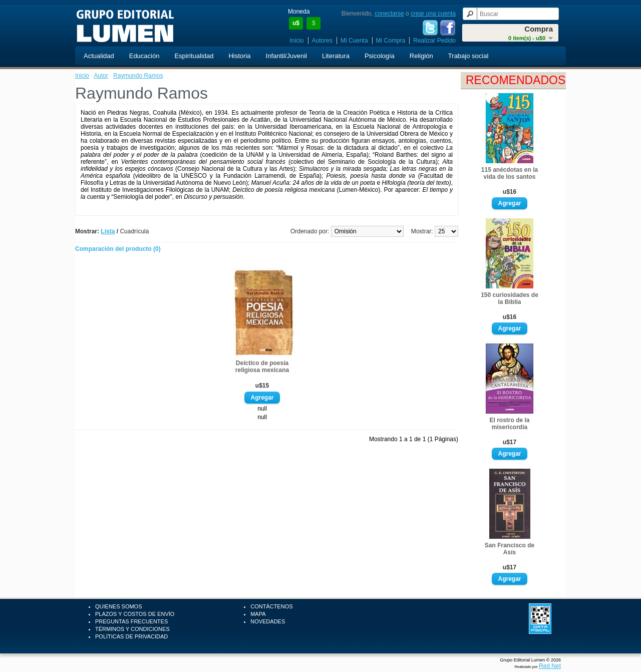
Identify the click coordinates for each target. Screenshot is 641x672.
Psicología (380, 56)
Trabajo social (468, 56)
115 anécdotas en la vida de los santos (510, 173)
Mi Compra (391, 41)
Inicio (297, 41)
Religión (421, 56)
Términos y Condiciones (132, 629)
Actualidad (99, 56)
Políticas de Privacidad (131, 636)
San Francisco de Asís (510, 549)
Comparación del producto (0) (118, 249)
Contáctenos (271, 606)
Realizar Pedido (434, 41)
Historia (239, 56)
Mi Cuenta (354, 41)
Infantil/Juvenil (286, 56)
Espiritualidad (194, 56)
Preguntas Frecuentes (131, 621)
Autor (101, 76)
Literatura (336, 56)
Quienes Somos (119, 606)
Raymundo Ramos (138, 76)
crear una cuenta (433, 14)
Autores (322, 41)
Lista (108, 231)
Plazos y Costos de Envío (135, 614)
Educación (144, 56)
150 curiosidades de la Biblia (510, 298)
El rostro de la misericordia (509, 424)
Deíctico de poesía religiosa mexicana (262, 367)
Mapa (258, 614)
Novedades (268, 621)
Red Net (550, 666)
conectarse (389, 14)
